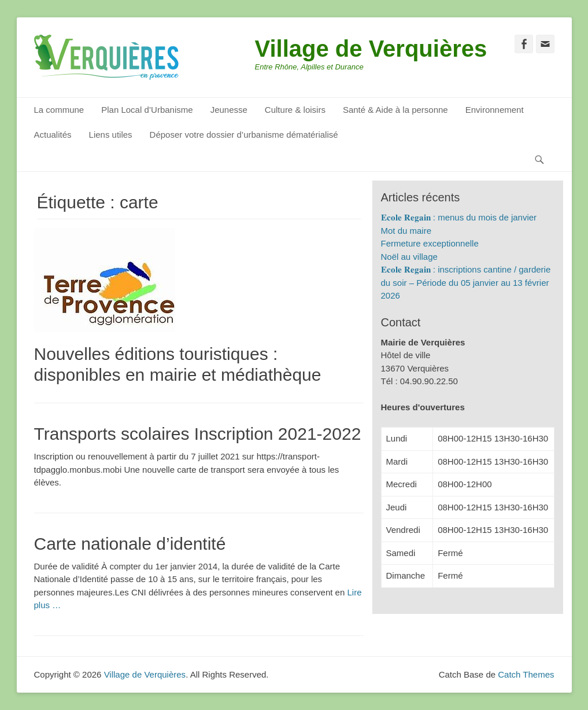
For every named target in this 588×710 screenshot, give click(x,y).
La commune (59, 110)
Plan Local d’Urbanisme (147, 110)
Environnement (495, 110)
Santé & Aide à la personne (395, 110)
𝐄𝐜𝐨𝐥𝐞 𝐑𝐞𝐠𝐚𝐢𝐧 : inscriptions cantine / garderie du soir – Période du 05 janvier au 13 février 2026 (466, 282)
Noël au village (409, 257)
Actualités (53, 135)
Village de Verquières (371, 49)
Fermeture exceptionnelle (430, 243)
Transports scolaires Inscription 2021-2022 (198, 434)
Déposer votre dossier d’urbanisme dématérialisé (244, 135)
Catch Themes (526, 674)
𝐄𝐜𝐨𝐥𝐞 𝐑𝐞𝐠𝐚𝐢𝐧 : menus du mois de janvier (459, 217)
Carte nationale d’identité (130, 544)
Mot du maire (406, 231)
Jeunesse (229, 110)
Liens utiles (111, 135)
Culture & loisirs (295, 110)
